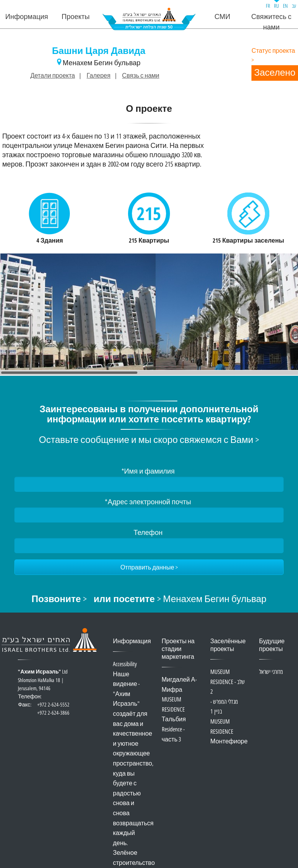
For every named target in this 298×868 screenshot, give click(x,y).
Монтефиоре (229, 742)
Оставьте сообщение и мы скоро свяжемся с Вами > (149, 440)
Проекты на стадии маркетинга (178, 649)
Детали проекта (53, 76)
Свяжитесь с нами (271, 22)
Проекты (76, 17)
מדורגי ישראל (271, 672)
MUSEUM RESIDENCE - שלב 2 (228, 682)
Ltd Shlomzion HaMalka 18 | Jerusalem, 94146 (43, 685)
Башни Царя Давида (99, 52)
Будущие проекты (272, 645)
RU (276, 6)
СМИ (223, 17)
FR (268, 6)
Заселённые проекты (228, 645)
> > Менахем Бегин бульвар (149, 600)
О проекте (149, 110)
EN (285, 6)
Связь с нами (141, 76)
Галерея (98, 76)
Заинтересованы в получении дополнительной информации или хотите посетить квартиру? (149, 415)
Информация (27, 17)
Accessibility (125, 664)
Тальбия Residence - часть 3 (174, 729)
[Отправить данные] (149, 567)
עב (294, 6)
